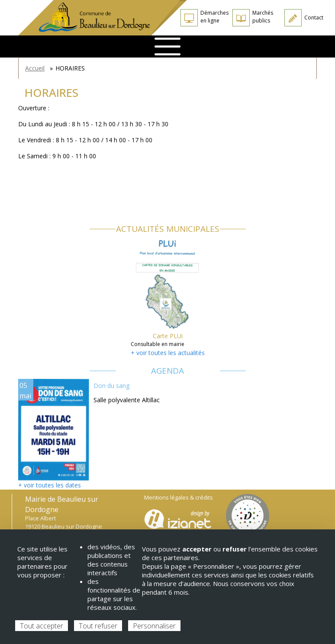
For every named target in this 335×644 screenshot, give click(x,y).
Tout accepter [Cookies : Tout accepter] (42, 626)
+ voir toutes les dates (50, 485)
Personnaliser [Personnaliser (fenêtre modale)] (154, 626)
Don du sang (111, 386)
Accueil (35, 68)
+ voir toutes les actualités (168, 353)
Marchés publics (263, 17)
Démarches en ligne (214, 17)
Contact (314, 18)
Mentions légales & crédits (179, 498)
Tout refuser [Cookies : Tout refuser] (98, 626)
